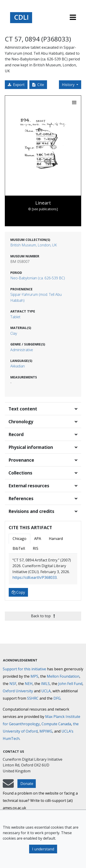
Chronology (21, 422)
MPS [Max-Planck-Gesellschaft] (34, 676)
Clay (14, 333)
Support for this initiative (24, 669)
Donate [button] (27, 784)
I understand (43, 849)
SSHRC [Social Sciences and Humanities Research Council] (33, 698)
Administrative (22, 350)
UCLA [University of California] (46, 691)
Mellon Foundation (63, 676)
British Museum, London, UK (34, 245)
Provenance (21, 460)
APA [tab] (38, 539)
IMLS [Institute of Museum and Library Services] (45, 684)
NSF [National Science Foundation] (13, 684)
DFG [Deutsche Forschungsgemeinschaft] (57, 698)
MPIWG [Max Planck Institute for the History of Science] (46, 731)
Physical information (31, 447)
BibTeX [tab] (19, 548)
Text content (23, 409)
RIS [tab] (36, 548)
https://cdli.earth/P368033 (35, 577)
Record (16, 434)
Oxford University (18, 691)
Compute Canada (56, 724)
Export (16, 85)
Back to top (43, 616)
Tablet (15, 317)
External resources (29, 486)
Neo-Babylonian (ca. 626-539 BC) (38, 278)
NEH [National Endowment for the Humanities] (29, 684)
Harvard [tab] (56, 539)
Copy (18, 592)
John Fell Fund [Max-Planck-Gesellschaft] (70, 684)
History (69, 85)
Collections (20, 473)
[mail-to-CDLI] (8, 786)
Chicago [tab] (19, 539)
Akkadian (18, 366)
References (21, 498)
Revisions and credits (31, 511)
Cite (38, 85)
